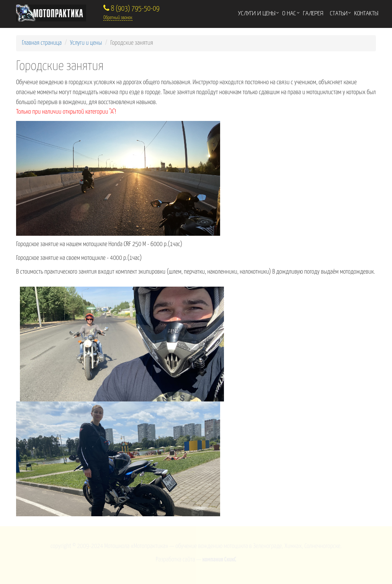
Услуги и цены (257, 13)
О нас (289, 13)
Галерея (313, 13)
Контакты (366, 13)
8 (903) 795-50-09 (131, 9)
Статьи (339, 13)
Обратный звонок (118, 18)
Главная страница (42, 43)
